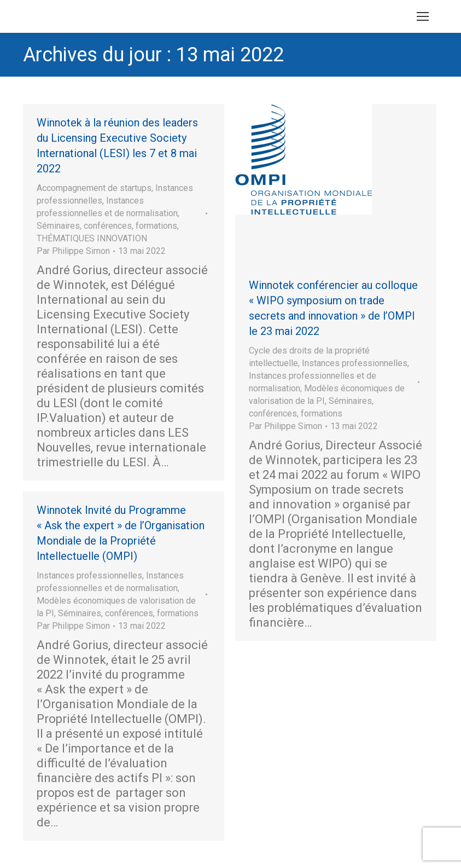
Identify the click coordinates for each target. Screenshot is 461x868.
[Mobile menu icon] (423, 16)
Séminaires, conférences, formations (107, 226)
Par (73, 251)
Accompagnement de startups (94, 188)
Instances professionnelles (355, 363)
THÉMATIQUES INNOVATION (92, 238)
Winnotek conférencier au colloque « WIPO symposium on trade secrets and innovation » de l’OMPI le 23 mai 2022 (333, 308)
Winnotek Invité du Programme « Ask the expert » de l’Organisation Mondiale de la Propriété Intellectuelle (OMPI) (121, 533)
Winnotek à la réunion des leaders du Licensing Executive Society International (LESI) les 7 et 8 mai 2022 (117, 146)
